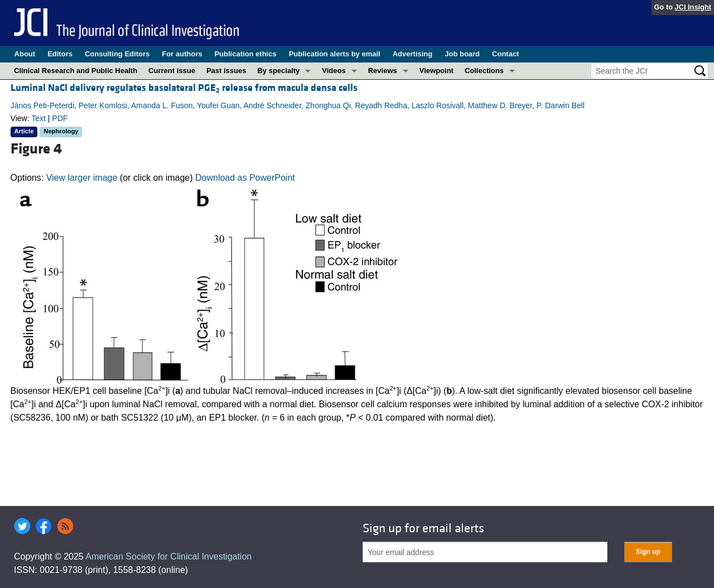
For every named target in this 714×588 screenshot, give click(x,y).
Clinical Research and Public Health (76, 71)
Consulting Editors (117, 54)
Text (38, 118)
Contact (505, 54)
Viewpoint (436, 71)
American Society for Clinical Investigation (168, 556)
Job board (462, 54)
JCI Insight (693, 7)
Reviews (383, 71)
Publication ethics (245, 54)
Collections (484, 71)
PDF (60, 118)
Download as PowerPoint (245, 178)
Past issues (226, 71)
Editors (60, 54)
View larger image (82, 178)
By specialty (278, 71)
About (25, 54)
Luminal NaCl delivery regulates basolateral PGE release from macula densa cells (184, 88)
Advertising (413, 54)
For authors (182, 54)
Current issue (172, 71)
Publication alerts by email (335, 54)
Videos (334, 71)
